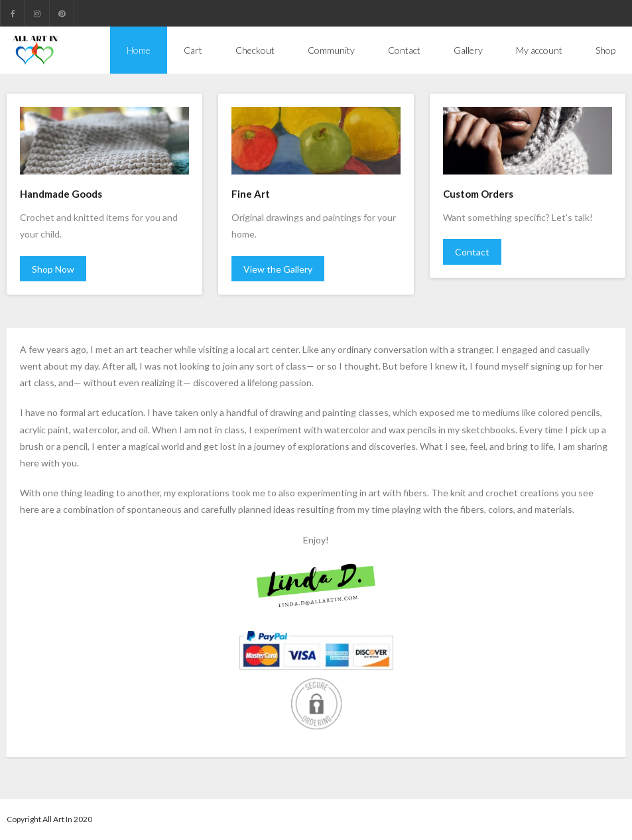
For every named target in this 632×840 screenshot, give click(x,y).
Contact (472, 252)
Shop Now (53, 269)
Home (139, 50)
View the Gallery (278, 269)
